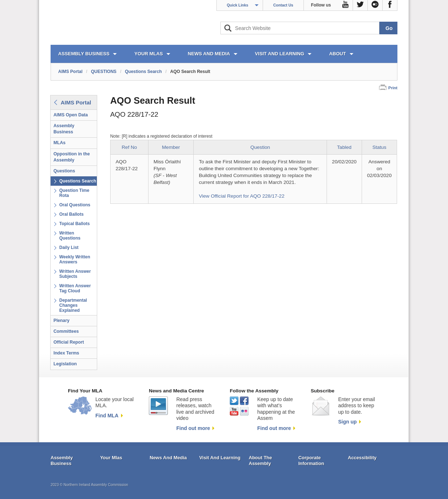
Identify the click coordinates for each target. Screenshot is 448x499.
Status (380, 147)
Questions (64, 171)
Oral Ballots (71, 214)
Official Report (69, 342)
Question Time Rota (74, 193)
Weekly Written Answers (75, 259)
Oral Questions (75, 205)
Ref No (129, 147)
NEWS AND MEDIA (209, 54)
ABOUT (338, 54)
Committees (66, 331)
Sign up (347, 422)
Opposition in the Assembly (72, 157)
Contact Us (283, 5)
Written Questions (70, 236)
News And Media (168, 458)
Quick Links (238, 5)
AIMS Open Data (71, 115)
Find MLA (107, 416)
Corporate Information (311, 461)
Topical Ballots (74, 224)
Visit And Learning (220, 458)
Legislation (65, 364)
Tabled (344, 147)
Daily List (69, 248)
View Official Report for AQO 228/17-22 (242, 196)
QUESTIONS (104, 72)
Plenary (61, 321)
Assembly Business (64, 129)
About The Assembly (260, 461)
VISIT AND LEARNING (280, 54)
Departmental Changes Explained (73, 305)
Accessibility (362, 458)
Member (171, 147)
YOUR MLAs (149, 54)
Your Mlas (111, 458)
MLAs (59, 143)
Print (393, 88)
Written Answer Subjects (75, 274)
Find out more (193, 428)
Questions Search (143, 72)
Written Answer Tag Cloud (75, 288)
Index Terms (66, 353)
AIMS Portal (70, 72)
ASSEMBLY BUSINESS (84, 54)
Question (260, 147)
